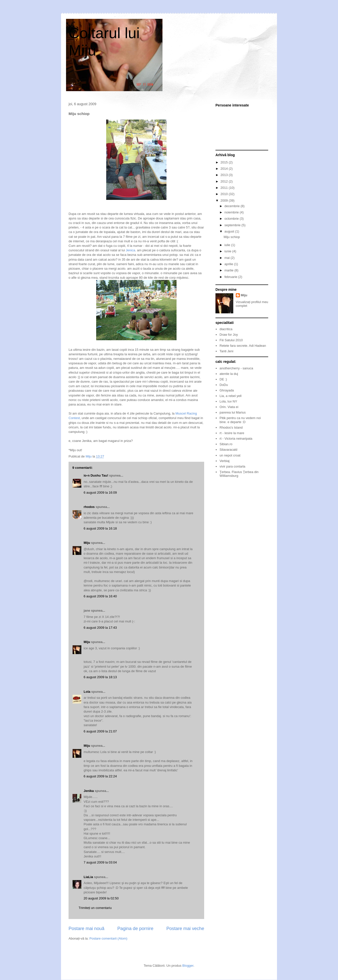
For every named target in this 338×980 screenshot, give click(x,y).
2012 (225, 181)
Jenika (89, 791)
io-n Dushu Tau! (96, 475)
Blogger (188, 966)
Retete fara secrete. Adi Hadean (243, 346)
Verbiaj (224, 461)
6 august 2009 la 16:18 (100, 528)
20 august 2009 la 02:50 (101, 898)
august (230, 231)
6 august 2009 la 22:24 (100, 776)
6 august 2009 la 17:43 (100, 628)
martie (230, 270)
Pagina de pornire (135, 929)
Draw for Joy (229, 335)
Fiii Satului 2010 (231, 340)
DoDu (224, 385)
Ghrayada (227, 390)
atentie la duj (229, 374)
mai (228, 258)
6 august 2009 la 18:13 (100, 677)
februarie (231, 277)
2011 (225, 188)
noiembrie (232, 212)
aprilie (229, 264)
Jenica (131, 250)
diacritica (226, 329)
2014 (225, 169)
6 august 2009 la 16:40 (100, 596)
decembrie (233, 206)
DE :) (223, 379)
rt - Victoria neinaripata (236, 439)
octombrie (232, 219)
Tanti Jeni (226, 351)
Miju (87, 543)
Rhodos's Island (231, 427)
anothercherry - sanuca (236, 368)
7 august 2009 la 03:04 (100, 862)
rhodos (89, 507)
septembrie (233, 225)
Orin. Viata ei (229, 407)
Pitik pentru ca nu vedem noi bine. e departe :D (240, 420)
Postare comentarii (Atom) (108, 938)
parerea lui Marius (233, 412)
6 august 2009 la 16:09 (100, 493)
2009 (225, 200)
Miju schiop (232, 237)
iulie (228, 245)
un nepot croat (230, 455)
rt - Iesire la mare (232, 433)
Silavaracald (228, 450)
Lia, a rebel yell (230, 396)
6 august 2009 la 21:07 (100, 731)
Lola (87, 692)
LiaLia (88, 877)
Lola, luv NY (228, 401)
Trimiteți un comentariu (95, 908)
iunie (228, 251)
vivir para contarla (232, 466)
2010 (225, 194)
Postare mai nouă (87, 929)
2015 (225, 162)
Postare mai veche (185, 929)
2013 (225, 175)
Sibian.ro (226, 444)
